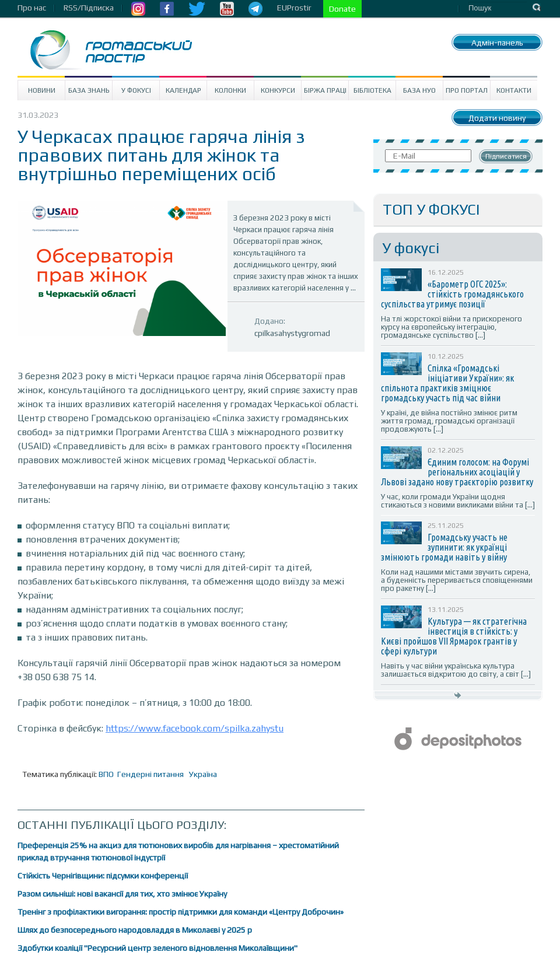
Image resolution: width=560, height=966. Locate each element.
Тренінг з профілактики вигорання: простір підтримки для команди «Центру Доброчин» (181, 912)
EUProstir (294, 8)
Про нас (32, 8)
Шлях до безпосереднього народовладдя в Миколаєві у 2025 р (135, 930)
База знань (89, 90)
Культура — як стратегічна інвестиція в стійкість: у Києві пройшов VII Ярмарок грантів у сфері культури (454, 636)
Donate (342, 9)
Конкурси (278, 90)
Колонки (230, 90)
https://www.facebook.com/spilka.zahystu (195, 728)
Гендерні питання (150, 774)
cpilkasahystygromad (292, 333)
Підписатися (506, 156)
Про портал (467, 90)
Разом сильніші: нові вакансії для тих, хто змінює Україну (122, 894)
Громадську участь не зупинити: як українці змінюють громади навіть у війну (444, 547)
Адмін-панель (497, 43)
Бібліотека (372, 90)
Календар (183, 90)
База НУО (419, 90)
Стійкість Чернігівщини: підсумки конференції (103, 876)
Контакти (514, 90)
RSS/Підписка (89, 8)
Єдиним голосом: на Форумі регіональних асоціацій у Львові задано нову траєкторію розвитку (457, 472)
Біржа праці (325, 90)
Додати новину (497, 118)
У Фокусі (136, 90)
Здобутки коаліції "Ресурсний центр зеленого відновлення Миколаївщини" (157, 948)
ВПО (106, 774)
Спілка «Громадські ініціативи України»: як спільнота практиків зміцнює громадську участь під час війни (447, 383)
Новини (42, 90)
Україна (203, 774)
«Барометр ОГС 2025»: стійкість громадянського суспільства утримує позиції (452, 294)
